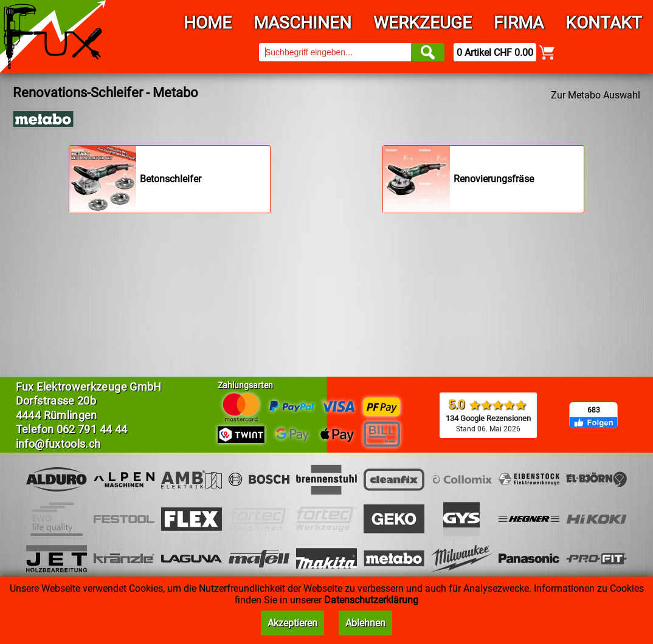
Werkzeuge (423, 23)
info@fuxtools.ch (58, 444)
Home (208, 23)
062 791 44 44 (92, 429)
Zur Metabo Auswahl (596, 95)
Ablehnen (365, 623)
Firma (519, 23)
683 (594, 410)
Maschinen (302, 23)
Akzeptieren (292, 623)
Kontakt (604, 23)
